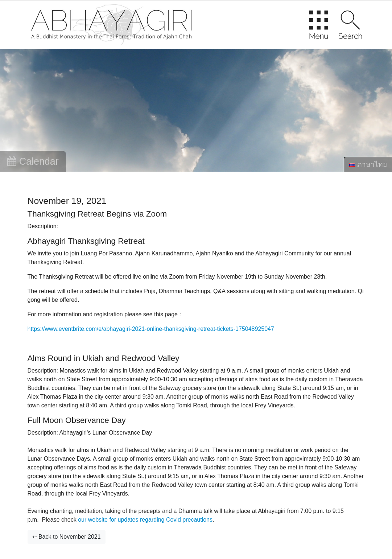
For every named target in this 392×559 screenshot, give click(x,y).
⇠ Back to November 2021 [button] (67, 537)
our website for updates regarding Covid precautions (145, 520)
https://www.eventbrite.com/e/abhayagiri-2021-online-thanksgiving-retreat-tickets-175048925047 (151, 329)
